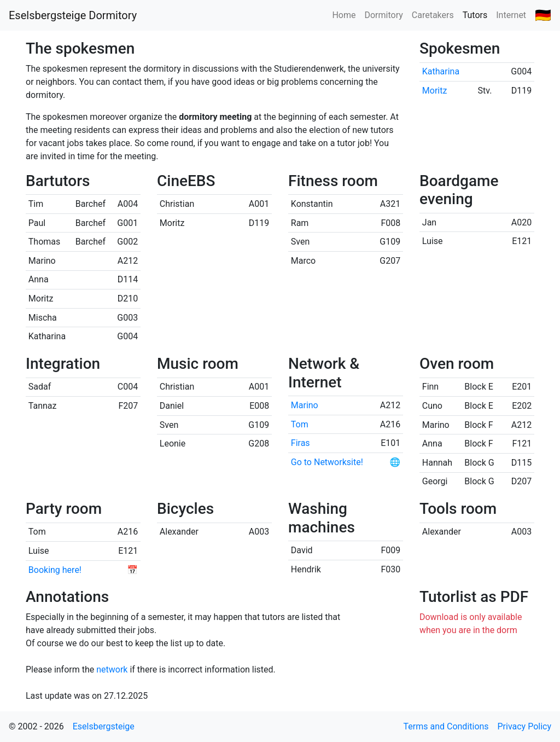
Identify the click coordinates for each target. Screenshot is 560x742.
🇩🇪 (543, 15)
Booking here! (55, 570)
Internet (511, 15)
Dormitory (383, 15)
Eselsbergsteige (104, 726)
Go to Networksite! (327, 462)
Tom (300, 424)
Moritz (435, 91)
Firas (301, 443)
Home (344, 15)
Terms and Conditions (446, 726)
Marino (305, 405)
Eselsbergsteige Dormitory (73, 15)
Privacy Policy (525, 726)
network (112, 669)
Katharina (441, 71)
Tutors (475, 15)
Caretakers (433, 15)
